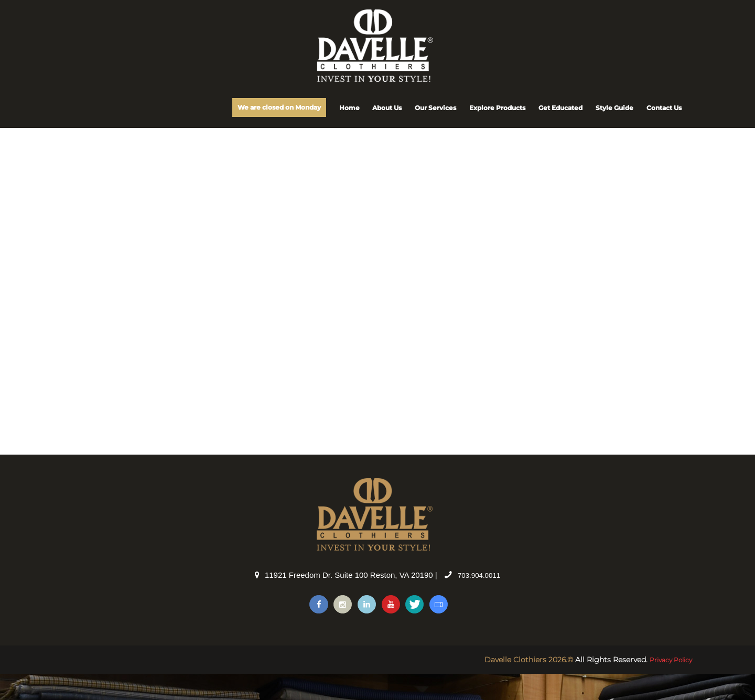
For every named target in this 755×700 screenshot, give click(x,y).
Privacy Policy (667, 686)
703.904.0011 (479, 599)
